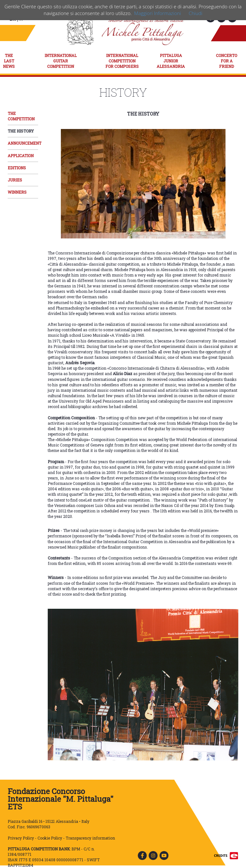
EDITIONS (17, 168)
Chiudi (196, 13)
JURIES (15, 180)
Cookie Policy (50, 838)
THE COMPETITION (21, 116)
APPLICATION (21, 156)
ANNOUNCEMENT (25, 143)
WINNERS (17, 192)
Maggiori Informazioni (158, 13)
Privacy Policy (21, 838)
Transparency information (90, 838)
